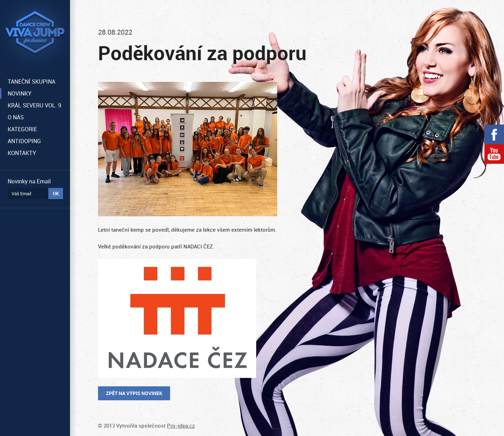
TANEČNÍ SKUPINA (31, 82)
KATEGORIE (22, 129)
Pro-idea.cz (181, 426)
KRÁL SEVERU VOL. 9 (34, 105)
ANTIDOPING (24, 141)
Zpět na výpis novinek (134, 393)
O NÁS (16, 117)
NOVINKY (20, 93)
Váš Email (21, 194)
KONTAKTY (22, 153)
